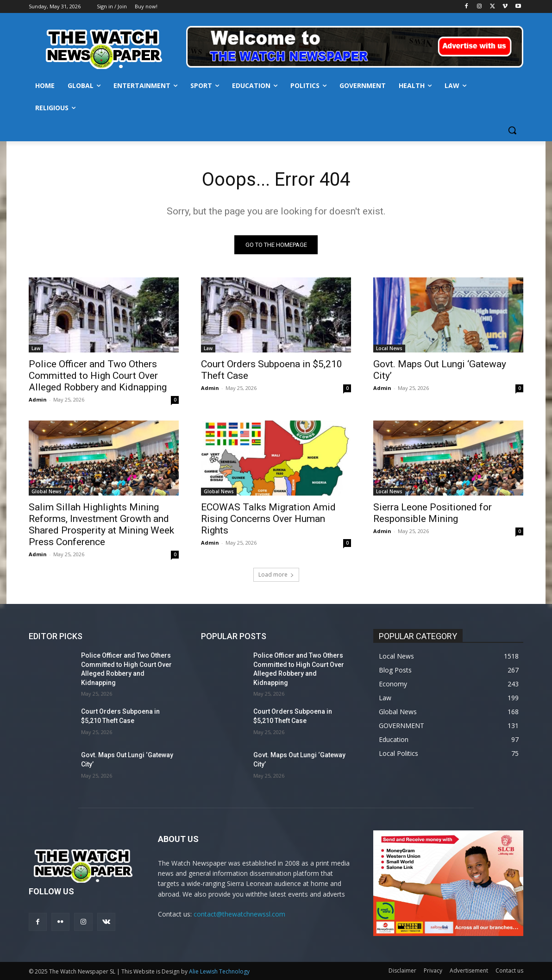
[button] (512, 130)
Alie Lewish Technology (219, 971)
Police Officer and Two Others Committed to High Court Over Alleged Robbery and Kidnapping (98, 376)
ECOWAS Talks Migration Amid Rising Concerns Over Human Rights (268, 519)
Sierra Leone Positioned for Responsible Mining (433, 513)
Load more (276, 575)
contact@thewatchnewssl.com (239, 914)
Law (36, 348)
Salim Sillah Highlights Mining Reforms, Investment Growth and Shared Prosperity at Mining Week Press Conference (101, 525)
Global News (47, 491)
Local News (389, 348)
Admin (38, 399)
